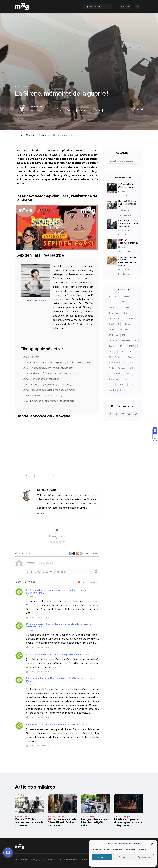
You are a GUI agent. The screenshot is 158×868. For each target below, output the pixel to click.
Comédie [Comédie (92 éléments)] (126, 307)
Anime (61, 110)
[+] (66, 572)
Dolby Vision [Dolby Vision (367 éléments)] (128, 324)
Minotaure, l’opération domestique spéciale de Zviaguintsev (128, 822)
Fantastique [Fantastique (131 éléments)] (125, 340)
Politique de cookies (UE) (28, 859)
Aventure (71, 110)
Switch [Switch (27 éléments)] (126, 379)
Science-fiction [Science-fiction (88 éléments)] (114, 374)
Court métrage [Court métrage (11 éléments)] (114, 313)
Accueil (19, 135)
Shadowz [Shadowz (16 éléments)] (128, 374)
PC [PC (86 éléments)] (110, 357)
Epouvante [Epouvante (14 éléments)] (113, 340)
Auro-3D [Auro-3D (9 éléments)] (121, 302)
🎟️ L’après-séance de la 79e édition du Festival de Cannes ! (62, 822)
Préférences (144, 857)
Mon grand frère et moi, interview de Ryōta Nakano (95, 822)
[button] (152, 844)
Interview (42, 135)
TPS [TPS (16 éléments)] (132, 385)
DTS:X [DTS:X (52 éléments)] (124, 335)
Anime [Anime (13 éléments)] (111, 302)
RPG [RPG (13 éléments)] (131, 368)
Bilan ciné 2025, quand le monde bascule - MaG (52, 725)
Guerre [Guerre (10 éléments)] (111, 346)
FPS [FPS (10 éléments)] (136, 340)
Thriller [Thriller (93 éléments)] (111, 385)
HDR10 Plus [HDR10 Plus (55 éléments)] (132, 346)
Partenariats (49, 859)
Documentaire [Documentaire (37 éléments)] (114, 318)
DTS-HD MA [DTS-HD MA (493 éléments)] (113, 335)
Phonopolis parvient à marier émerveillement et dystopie (128, 261)
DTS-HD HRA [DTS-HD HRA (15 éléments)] (123, 329)
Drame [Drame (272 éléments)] (111, 329)
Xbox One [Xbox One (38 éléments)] (112, 390)
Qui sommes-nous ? (69, 859)
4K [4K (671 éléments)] (110, 296)
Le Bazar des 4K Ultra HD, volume (126, 186)
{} (62, 572)
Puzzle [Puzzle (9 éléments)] (111, 368)
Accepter (102, 857)
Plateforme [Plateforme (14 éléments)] (119, 357)
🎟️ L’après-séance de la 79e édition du (128, 242)
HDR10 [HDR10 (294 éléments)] (121, 346)
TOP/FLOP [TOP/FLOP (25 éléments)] (122, 385)
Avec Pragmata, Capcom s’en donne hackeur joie (128, 223)
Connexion (92, 553)
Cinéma (30, 135)
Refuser (123, 857)
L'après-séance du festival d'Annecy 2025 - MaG (54, 655)
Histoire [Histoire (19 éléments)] (112, 351)
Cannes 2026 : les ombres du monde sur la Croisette (29, 822)
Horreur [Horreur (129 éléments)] (122, 351)
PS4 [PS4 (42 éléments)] (124, 363)
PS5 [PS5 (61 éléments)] (131, 363)
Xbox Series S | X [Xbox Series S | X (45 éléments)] (127, 390)
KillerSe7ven (46, 490)
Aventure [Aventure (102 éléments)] (132, 302)
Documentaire (85, 110)
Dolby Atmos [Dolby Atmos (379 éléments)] (128, 318)
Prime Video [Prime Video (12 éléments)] (113, 363)
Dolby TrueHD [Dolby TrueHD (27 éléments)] (114, 324)
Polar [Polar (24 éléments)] (130, 357)
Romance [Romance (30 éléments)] (122, 368)
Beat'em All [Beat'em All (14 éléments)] (113, 307)
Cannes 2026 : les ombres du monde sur (127, 204)
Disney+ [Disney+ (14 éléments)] (127, 313)
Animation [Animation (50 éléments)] (128, 296)
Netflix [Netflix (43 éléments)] (132, 351)
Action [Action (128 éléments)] (118, 296)
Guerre (98, 110)
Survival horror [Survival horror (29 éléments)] (114, 379)
